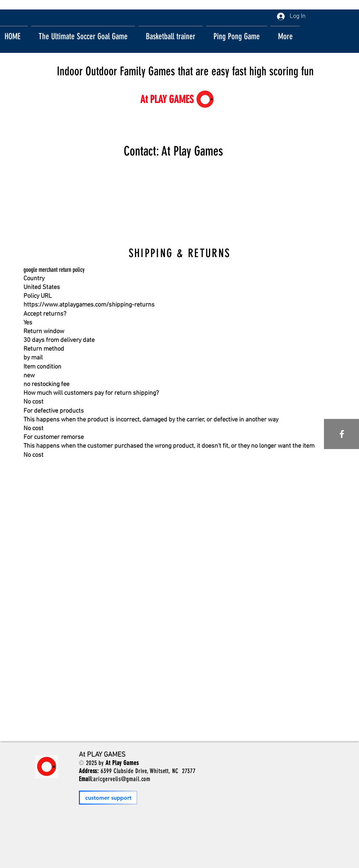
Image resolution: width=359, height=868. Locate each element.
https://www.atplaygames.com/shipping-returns (89, 305)
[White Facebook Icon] (342, 434)
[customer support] (108, 798)
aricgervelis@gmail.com (122, 779)
